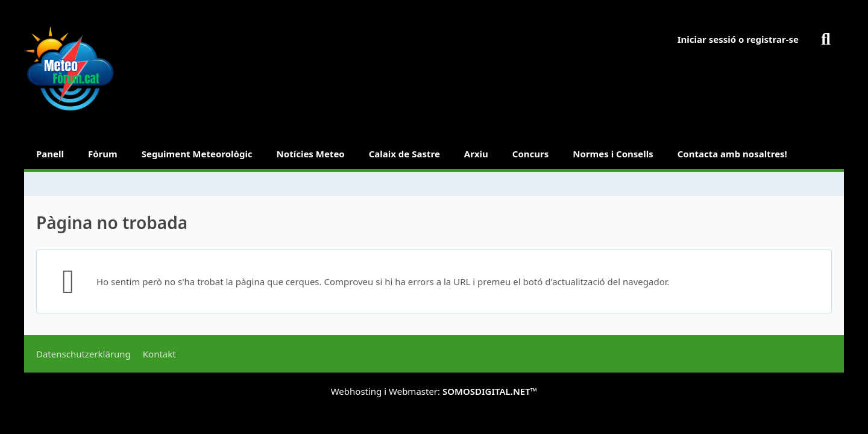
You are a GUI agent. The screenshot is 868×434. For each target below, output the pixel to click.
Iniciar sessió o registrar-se (738, 39)
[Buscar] (826, 39)
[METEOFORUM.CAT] (69, 69)
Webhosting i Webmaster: (434, 391)
